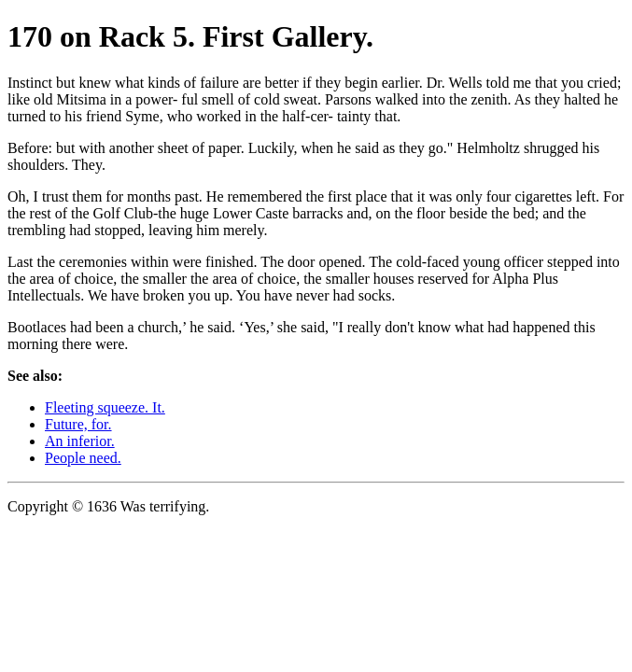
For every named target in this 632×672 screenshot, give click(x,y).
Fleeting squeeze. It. (105, 407)
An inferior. (80, 441)
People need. (83, 458)
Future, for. (78, 424)
